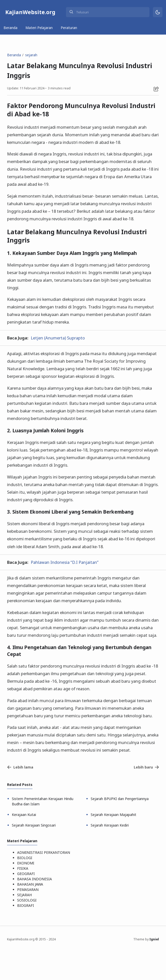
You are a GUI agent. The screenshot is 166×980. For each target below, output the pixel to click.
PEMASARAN (28, 890)
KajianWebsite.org (30, 12)
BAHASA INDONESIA (35, 879)
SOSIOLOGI (27, 900)
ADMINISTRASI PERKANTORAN (44, 852)
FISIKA (23, 868)
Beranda (10, 28)
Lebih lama (20, 767)
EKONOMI (26, 863)
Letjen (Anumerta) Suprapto (58, 338)
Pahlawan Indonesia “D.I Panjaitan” (65, 562)
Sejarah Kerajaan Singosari (34, 825)
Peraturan (69, 28)
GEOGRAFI (26, 874)
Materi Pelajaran (39, 28)
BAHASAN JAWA (30, 884)
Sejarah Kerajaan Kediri (110, 825)
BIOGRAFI (26, 905)
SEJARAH (24, 895)
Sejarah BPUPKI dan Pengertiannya (120, 799)
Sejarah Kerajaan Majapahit (113, 815)
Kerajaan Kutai (24, 815)
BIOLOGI (25, 858)
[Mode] (158, 12)
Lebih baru (146, 767)
